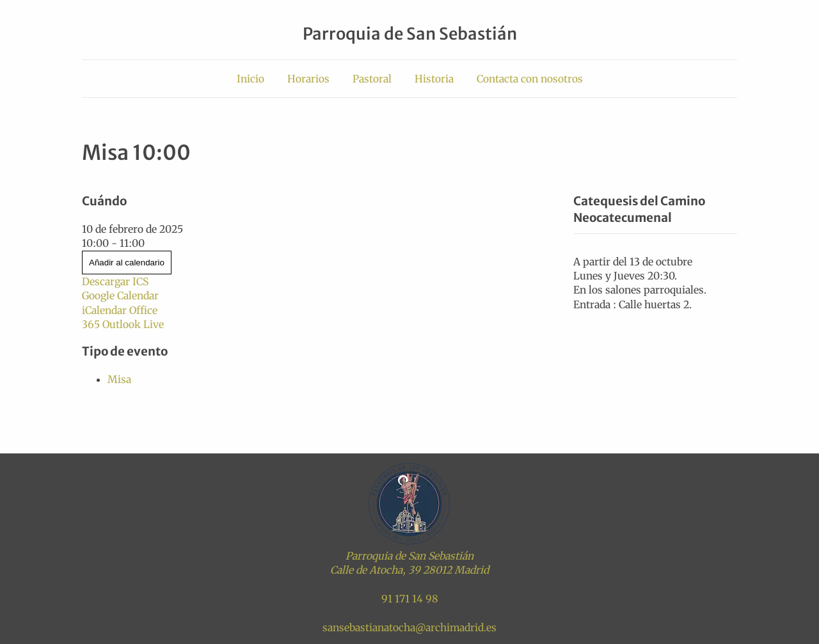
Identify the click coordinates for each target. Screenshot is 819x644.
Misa (119, 379)
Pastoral (372, 79)
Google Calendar (120, 295)
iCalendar (104, 310)
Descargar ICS (115, 281)
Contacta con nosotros (530, 79)
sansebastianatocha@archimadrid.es (409, 627)
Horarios (308, 79)
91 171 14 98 (410, 599)
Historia (434, 79)
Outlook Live (133, 324)
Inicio (250, 79)
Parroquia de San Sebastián (410, 34)
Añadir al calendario (127, 263)
